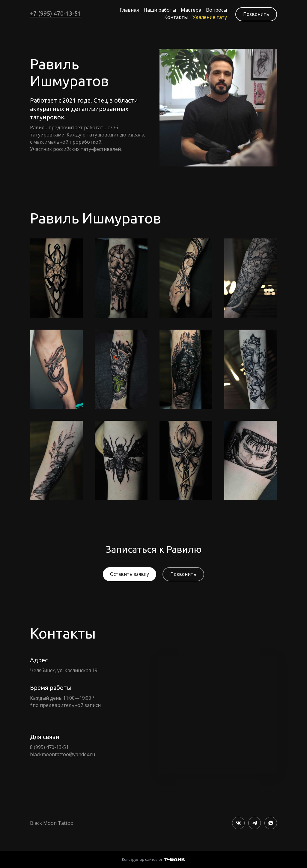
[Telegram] (255, 822)
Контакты (174, 17)
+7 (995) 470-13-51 (55, 13)
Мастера (189, 10)
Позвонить (256, 13)
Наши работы (158, 10)
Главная (127, 10)
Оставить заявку (129, 573)
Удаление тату (208, 17)
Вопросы (215, 10)
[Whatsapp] (271, 822)
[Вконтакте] (238, 822)
